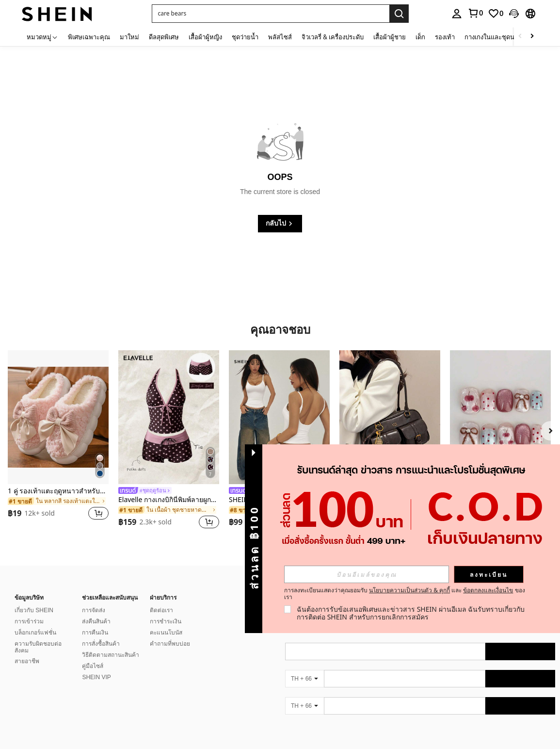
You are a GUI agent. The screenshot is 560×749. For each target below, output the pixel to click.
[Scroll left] (520, 37)
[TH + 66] (304, 679)
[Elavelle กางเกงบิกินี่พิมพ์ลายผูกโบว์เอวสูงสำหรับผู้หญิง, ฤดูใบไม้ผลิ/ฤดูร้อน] (169, 417)
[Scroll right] (532, 37)
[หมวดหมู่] (42, 37)
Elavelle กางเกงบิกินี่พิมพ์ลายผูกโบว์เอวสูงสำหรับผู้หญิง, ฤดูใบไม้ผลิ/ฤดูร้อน (169, 500)
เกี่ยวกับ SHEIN (34, 610)
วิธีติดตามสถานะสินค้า (111, 655)
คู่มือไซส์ (93, 666)
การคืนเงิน (95, 633)
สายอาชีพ (27, 661)
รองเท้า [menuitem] (445, 37)
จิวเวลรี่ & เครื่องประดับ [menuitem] (333, 37)
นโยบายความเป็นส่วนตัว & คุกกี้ (409, 590)
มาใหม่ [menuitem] (129, 37)
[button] (271, 14)
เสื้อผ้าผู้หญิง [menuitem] (205, 37)
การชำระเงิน (166, 621)
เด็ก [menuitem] (420, 37)
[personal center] (457, 14)
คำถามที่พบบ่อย (170, 644)
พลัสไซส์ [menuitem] (280, 37)
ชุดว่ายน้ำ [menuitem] (245, 37)
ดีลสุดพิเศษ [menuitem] (164, 37)
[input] (367, 574)
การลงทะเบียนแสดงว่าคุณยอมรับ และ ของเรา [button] (405, 594)
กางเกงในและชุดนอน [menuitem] (494, 37)
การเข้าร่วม (29, 621)
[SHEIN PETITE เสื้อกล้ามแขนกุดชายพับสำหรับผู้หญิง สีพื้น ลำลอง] (279, 417)
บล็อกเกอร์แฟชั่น (35, 633)
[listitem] (58, 441)
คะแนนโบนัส (166, 633)
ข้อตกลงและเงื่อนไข (488, 590)
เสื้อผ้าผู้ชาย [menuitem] (390, 37)
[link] (475, 13)
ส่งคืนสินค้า (96, 621)
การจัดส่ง (94, 610)
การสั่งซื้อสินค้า (101, 644)
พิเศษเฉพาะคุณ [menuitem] (89, 37)
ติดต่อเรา (161, 610)
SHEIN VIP (96, 677)
